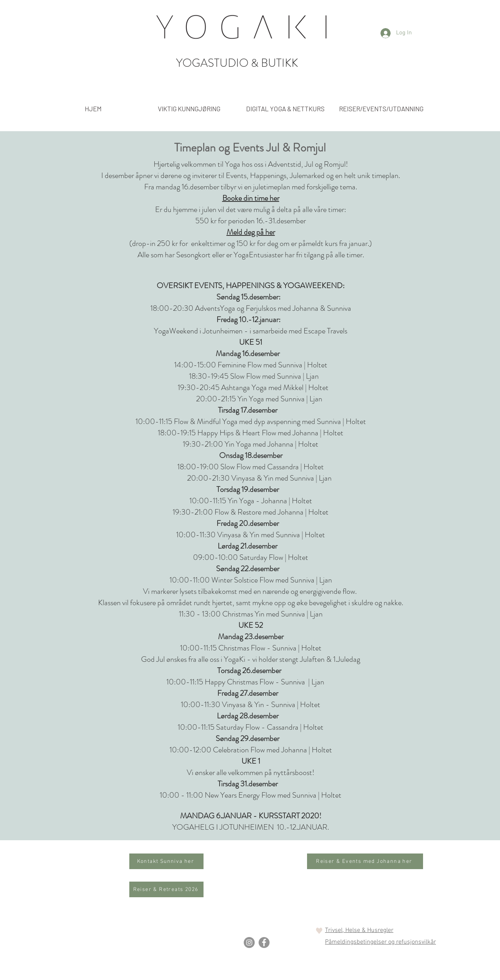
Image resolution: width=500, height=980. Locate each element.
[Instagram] (249, 943)
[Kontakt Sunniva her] (166, 861)
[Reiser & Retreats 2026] (166, 889)
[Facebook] (264, 943)
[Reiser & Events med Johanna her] (365, 861)
